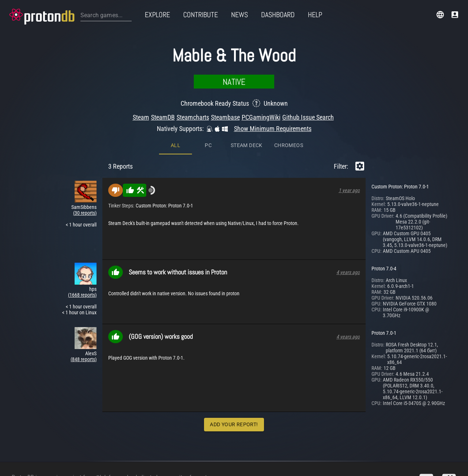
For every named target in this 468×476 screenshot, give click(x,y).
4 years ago (348, 211)
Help (315, 15)
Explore (157, 15)
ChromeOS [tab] (289, 85)
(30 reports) (85, 152)
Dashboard (278, 15)
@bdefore (107, 464)
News (239, 15)
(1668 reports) (82, 234)
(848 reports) (84, 299)
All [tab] (175, 85)
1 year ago (349, 130)
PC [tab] (208, 85)
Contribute (201, 15)
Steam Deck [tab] (247, 85)
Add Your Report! (234, 364)
